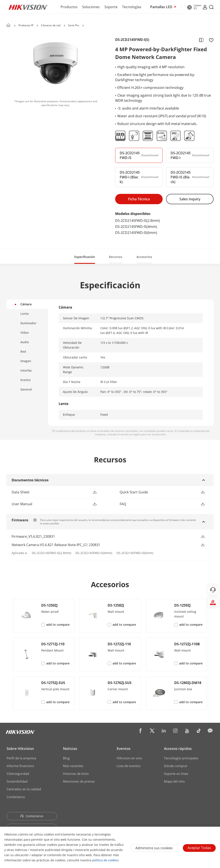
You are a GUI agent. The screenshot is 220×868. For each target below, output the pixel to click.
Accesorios (144, 257)
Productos (69, 7)
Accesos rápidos (178, 748)
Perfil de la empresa (21, 758)
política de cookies (105, 860)
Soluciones (91, 7)
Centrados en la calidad (24, 789)
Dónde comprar (176, 766)
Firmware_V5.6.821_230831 (33, 536)
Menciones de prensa (79, 781)
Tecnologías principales (181, 758)
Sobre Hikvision (20, 748)
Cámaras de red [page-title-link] (51, 25)
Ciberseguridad (18, 774)
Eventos (124, 748)
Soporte (111, 7)
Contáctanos (16, 797)
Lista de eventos (129, 766)
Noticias (70, 748)
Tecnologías (132, 7)
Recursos (116, 257)
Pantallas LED (162, 7)
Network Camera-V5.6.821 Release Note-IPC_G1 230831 (56, 545)
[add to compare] (201, 40)
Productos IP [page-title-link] (26, 25)
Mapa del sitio (174, 781)
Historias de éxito (76, 774)
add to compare (58, 625)
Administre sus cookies (154, 848)
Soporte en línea (176, 774)
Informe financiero (20, 766)
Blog (66, 758)
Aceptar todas (199, 848)
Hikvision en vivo (129, 758)
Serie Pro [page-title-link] (74, 25)
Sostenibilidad (17, 781)
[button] (95, 492)
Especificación (85, 257)
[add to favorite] (210, 40)
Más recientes (73, 766)
